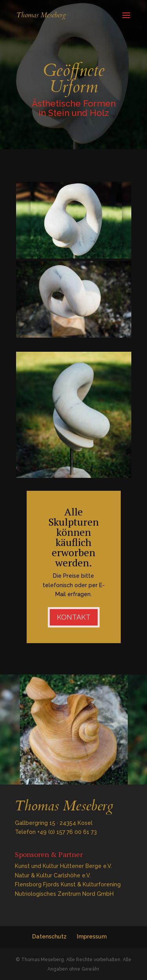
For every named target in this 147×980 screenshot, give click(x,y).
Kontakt (74, 617)
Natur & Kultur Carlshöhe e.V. (53, 875)
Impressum (92, 937)
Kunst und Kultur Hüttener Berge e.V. (64, 866)
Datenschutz (49, 937)
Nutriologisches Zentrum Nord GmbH (64, 894)
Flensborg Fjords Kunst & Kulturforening (68, 884)
